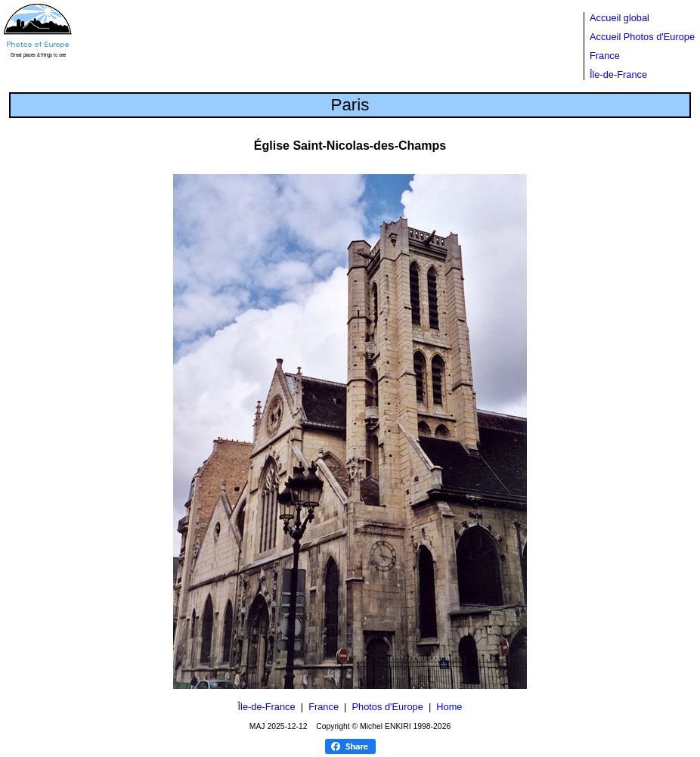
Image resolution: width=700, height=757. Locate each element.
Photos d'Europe (388, 707)
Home (449, 707)
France (605, 56)
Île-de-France (618, 74)
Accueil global (619, 18)
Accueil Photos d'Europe (642, 37)
